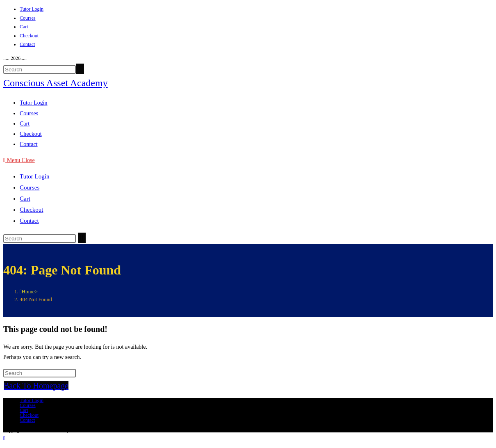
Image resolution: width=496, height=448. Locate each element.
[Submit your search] (80, 69)
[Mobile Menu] (19, 160)
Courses (28, 18)
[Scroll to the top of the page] (4, 438)
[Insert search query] (40, 70)
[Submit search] (82, 238)
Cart (24, 27)
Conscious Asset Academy (56, 83)
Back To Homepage (36, 386)
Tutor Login (32, 9)
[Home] (27, 291)
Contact (27, 44)
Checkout (29, 36)
